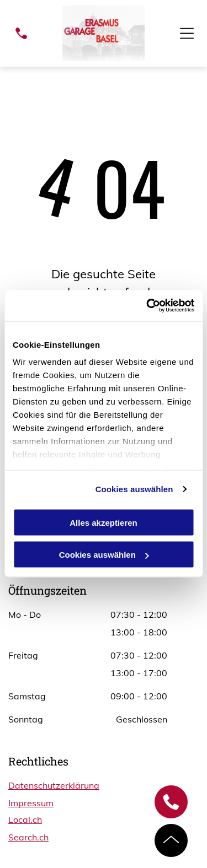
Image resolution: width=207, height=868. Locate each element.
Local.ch (25, 820)
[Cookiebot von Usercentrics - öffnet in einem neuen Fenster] (147, 306)
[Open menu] (187, 33)
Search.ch (28, 837)
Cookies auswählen (134, 489)
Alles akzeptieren (104, 522)
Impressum (31, 803)
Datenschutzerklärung (54, 785)
